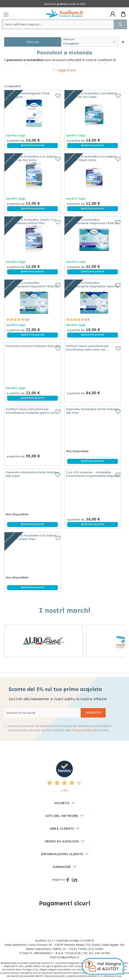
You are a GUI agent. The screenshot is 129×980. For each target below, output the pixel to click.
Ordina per (69, 39)
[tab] (64, 803)
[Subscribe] (93, 713)
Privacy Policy (82, 730)
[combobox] (64, 24)
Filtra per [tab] (33, 42)
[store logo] (64, 13)
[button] (123, 42)
